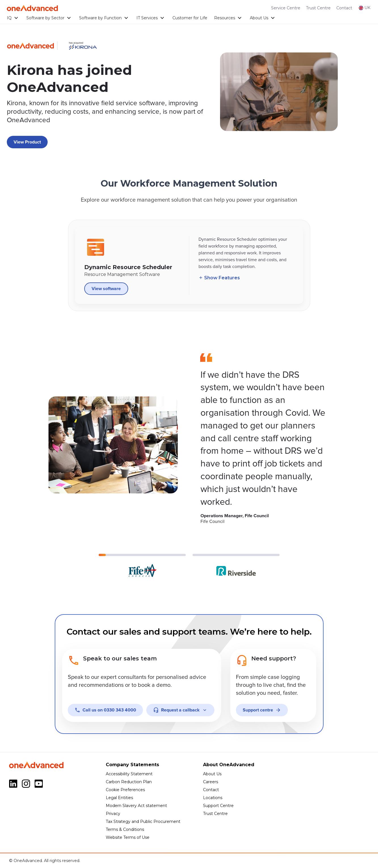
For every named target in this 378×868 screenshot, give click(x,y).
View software (106, 291)
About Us (263, 18)
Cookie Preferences (125, 790)
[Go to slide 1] (142, 566)
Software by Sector (49, 18)
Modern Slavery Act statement (136, 806)
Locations (213, 798)
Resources (229, 18)
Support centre (262, 710)
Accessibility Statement (129, 774)
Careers (211, 782)
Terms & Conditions (125, 829)
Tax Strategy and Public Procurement (143, 821)
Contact (344, 8)
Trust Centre (318, 8)
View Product (27, 142)
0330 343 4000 (105, 710)
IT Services (151, 18)
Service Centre (286, 8)
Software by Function (104, 18)
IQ (13, 18)
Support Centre (218, 806)
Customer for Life (190, 18)
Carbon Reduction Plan (129, 782)
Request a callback (180, 710)
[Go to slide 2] (236, 566)
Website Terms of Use (128, 837)
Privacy (113, 814)
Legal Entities (119, 798)
